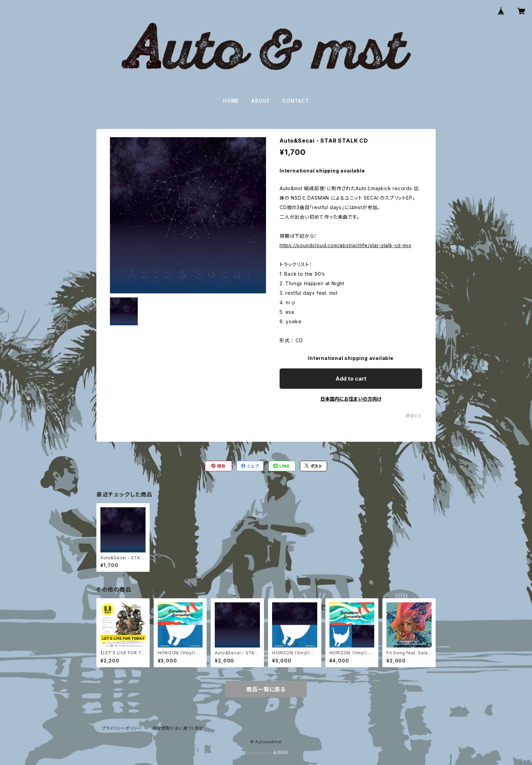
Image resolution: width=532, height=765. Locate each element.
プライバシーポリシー (122, 728)
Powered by (266, 753)
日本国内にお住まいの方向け (351, 399)
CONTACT (296, 101)
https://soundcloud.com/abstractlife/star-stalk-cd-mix (345, 245)
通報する (414, 416)
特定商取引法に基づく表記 (178, 728)
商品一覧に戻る (266, 689)
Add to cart (351, 379)
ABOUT (261, 101)
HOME (231, 101)
